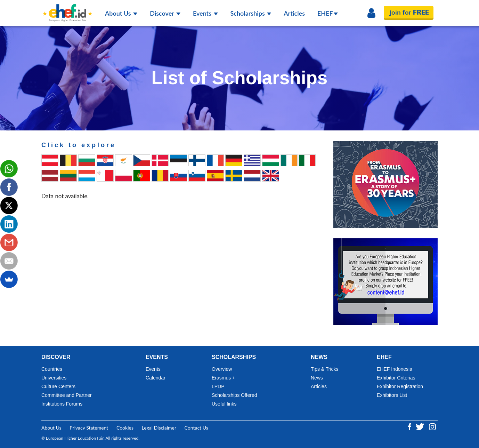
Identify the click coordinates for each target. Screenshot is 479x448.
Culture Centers (58, 386)
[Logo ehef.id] (67, 9)
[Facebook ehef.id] (410, 426)
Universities (54, 378)
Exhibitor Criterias (396, 378)
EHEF (328, 13)
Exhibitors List (392, 395)
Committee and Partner (67, 395)
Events (205, 13)
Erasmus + (223, 378)
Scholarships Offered (234, 395)
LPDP (218, 386)
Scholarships (251, 13)
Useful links (224, 404)
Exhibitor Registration (400, 386)
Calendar (156, 378)
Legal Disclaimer (159, 428)
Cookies (125, 428)
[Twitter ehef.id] (421, 426)
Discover (165, 13)
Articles (294, 13)
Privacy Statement (89, 428)
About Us (121, 13)
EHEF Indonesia (395, 369)
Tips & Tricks (325, 369)
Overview (222, 369)
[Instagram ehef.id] (432, 426)
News (317, 378)
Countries (52, 369)
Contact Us (196, 428)
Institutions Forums (62, 404)
